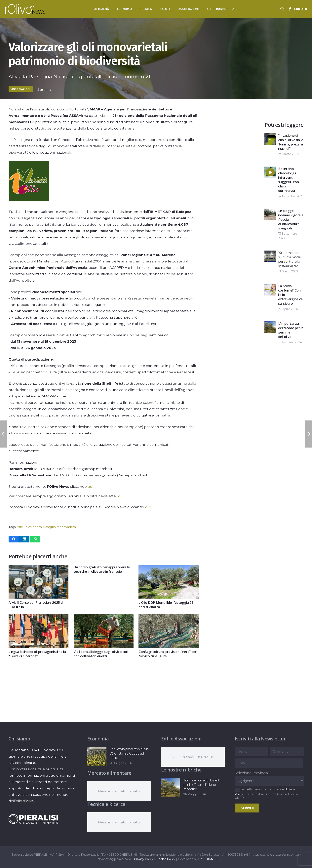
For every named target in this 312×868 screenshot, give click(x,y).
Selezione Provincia (251, 773)
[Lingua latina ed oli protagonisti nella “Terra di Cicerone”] (39, 617)
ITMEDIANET (208, 859)
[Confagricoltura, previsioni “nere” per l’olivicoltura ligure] (168, 617)
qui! (121, 496)
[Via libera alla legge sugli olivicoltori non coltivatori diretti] (103, 617)
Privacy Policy (144, 859)
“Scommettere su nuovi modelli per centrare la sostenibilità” (291, 259)
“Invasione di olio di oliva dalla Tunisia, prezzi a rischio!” (291, 142)
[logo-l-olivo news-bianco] (25, 9)
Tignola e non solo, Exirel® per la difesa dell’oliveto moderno (202, 785)
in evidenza (33, 527)
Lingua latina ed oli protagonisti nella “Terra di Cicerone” (37, 654)
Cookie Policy (166, 859)
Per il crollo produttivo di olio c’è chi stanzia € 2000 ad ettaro (129, 753)
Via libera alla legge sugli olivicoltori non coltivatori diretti (101, 654)
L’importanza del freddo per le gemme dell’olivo (291, 330)
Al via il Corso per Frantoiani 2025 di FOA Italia (36, 605)
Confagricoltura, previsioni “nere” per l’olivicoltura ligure (167, 654)
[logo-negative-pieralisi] (33, 819)
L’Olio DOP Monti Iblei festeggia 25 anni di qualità (166, 605)
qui (90, 487)
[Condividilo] (14, 539)
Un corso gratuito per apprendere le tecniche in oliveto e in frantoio (101, 569)
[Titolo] (290, 9)
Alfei (20, 527)
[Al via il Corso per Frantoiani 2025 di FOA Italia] (39, 568)
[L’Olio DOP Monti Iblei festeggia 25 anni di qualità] (168, 568)
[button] (232, 9)
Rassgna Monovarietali (60, 527)
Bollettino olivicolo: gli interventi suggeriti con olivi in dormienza (289, 180)
